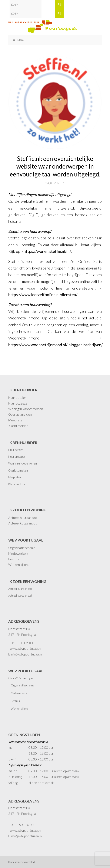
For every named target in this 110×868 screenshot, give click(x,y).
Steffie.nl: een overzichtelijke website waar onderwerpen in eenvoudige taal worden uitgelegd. (55, 166)
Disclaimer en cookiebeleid (21, 862)
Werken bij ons (19, 565)
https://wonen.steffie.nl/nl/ (47, 251)
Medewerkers (18, 553)
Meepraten (16, 420)
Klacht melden (18, 426)
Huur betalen (17, 398)
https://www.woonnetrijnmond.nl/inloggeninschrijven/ (56, 345)
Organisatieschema (22, 548)
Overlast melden (20, 414)
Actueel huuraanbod (23, 518)
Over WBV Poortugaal (21, 678)
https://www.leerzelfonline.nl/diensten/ (43, 295)
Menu (18, 40)
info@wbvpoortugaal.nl (26, 654)
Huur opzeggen (19, 403)
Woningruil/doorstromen (26, 409)
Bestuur (14, 559)
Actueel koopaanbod (23, 523)
